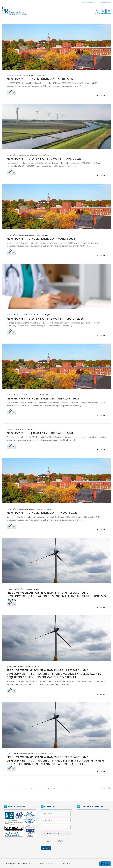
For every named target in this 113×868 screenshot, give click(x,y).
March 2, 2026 (33, 429)
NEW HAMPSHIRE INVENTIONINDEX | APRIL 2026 (40, 79)
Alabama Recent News (21, 754)
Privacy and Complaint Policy (19, 864)
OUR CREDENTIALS (17, 806)
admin (10, 429)
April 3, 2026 (44, 395)
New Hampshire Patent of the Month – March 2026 (45, 319)
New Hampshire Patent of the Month (27, 155)
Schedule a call (106, 2)
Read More (102, 96)
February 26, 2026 (46, 509)
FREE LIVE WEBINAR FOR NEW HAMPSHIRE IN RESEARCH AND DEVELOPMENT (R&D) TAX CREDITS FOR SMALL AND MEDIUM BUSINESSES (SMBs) (56, 596)
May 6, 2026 (44, 75)
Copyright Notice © (47, 864)
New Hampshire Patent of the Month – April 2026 (44, 159)
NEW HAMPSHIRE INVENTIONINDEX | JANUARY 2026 (42, 513)
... (60, 789)
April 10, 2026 (47, 315)
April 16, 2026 (44, 235)
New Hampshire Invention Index (26, 75)
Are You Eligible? (88, 2)
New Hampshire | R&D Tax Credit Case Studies (41, 433)
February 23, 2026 (34, 589)
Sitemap (67, 864)
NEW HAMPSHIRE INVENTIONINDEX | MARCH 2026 (41, 239)
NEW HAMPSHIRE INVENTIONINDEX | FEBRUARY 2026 (43, 398)
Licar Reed (12, 75)
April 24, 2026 (47, 155)
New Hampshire (19, 429)
